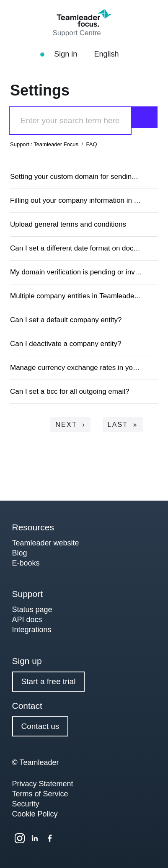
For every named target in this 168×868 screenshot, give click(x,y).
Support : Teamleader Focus (44, 144)
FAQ (92, 144)
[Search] (70, 121)
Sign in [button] (71, 54)
